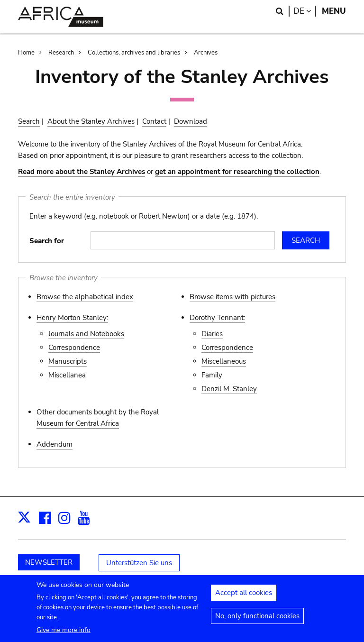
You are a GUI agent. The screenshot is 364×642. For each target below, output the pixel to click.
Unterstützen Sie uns (139, 563)
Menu (334, 11)
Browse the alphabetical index (85, 297)
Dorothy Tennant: (217, 318)
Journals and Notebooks (86, 334)
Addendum (55, 444)
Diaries (212, 334)
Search (29, 121)
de (305, 11)
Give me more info (64, 635)
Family (212, 375)
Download (191, 121)
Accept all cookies (244, 598)
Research (61, 53)
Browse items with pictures (232, 297)
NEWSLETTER (49, 562)
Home (26, 53)
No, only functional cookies (257, 621)
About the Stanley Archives (91, 121)
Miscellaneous (224, 361)
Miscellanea (67, 375)
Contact (154, 121)
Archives (206, 53)
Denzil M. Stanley (229, 389)
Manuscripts (68, 361)
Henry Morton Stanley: (72, 318)
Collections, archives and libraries (134, 53)
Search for (47, 241)
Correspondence (74, 348)
